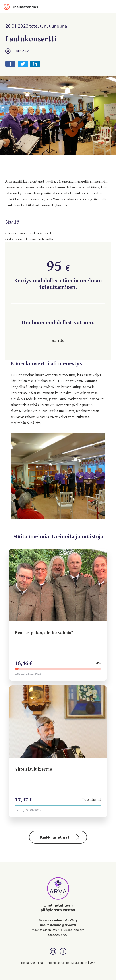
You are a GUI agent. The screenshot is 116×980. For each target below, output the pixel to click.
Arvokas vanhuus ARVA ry (58, 920)
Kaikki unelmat (60, 837)
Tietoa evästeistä (32, 963)
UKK (93, 963)
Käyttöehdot (80, 963)
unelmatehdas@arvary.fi (58, 925)
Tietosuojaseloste (57, 963)
